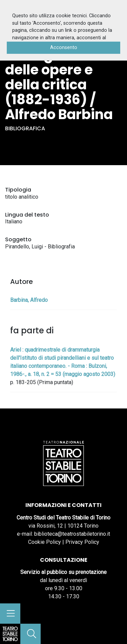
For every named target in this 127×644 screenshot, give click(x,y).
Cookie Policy (45, 542)
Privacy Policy (82, 542)
